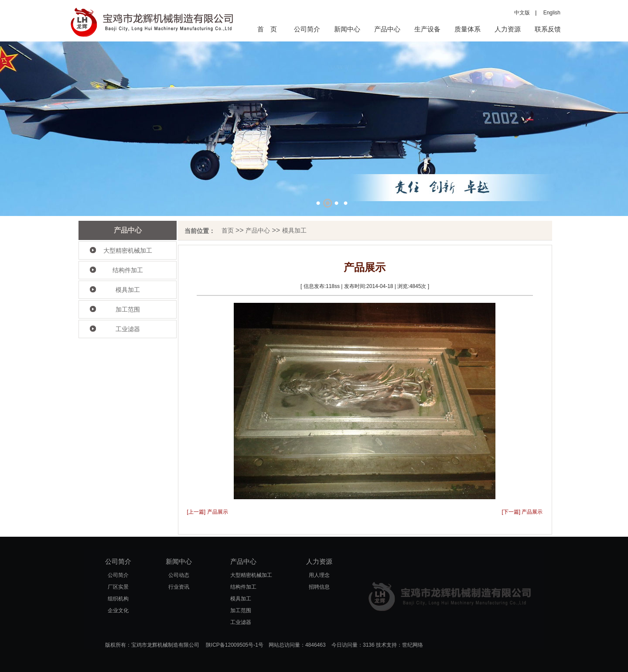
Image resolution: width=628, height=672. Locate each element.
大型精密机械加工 (128, 250)
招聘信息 (319, 587)
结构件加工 (128, 270)
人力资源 (508, 29)
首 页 (267, 29)
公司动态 (179, 575)
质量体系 (468, 29)
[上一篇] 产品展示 (208, 512)
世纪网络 (413, 645)
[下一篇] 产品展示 (522, 512)
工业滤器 (128, 329)
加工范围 (128, 309)
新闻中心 (347, 29)
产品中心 (387, 29)
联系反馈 (548, 29)
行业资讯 (179, 587)
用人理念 (319, 575)
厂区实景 (118, 587)
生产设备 (427, 29)
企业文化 (118, 610)
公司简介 (307, 29)
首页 (228, 230)
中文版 (522, 13)
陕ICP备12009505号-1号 (235, 645)
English (549, 13)
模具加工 (128, 290)
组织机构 (118, 599)
